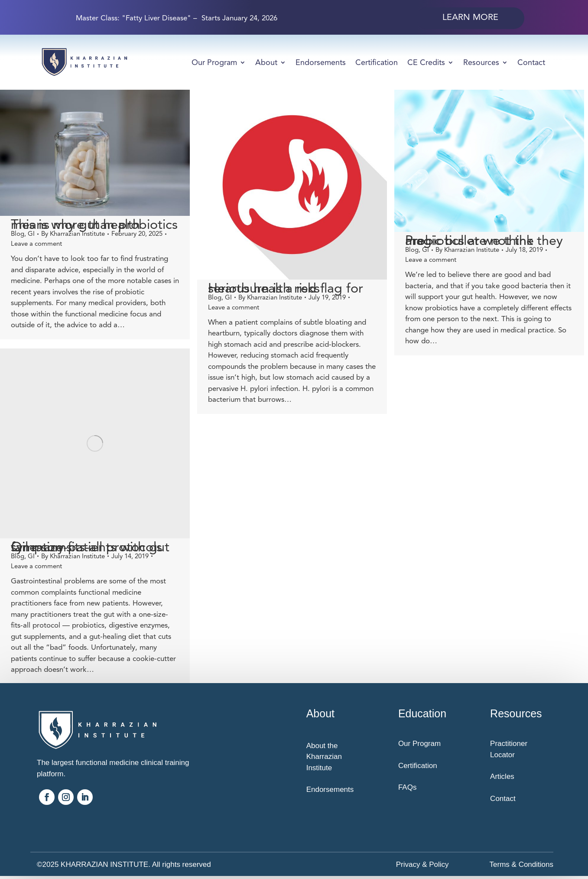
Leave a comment (36, 244)
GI (31, 234)
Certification (377, 63)
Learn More (470, 17)
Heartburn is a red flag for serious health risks (278, 288)
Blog (18, 234)
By (73, 234)
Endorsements (321, 63)
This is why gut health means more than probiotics (94, 225)
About (266, 63)
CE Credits (426, 63)
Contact (531, 63)
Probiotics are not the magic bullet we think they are (469, 241)
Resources (481, 63)
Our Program (214, 63)
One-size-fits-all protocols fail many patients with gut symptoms (90, 549)
